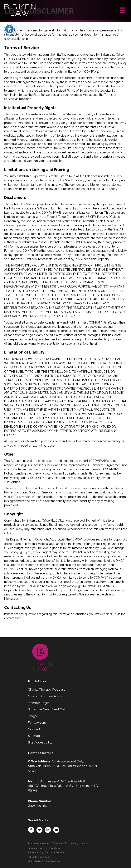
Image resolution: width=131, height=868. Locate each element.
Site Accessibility (40, 742)
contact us (109, 614)
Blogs (32, 716)
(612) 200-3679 (39, 806)
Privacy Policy (36, 852)
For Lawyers (37, 723)
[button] (31, 830)
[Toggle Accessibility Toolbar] (9, 24)
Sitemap (34, 736)
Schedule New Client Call (47, 709)
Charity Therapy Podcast (46, 690)
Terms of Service (55, 852)
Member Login (39, 703)
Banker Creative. (51, 861)
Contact (34, 729)
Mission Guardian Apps (45, 696)
